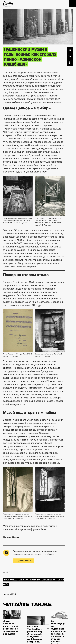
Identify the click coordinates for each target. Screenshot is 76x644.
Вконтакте (70, 56)
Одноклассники (70, 63)
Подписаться (23, 561)
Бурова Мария (11, 537)
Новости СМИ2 (10, 594)
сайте (17, 529)
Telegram (70, 50)
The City (8, 4)
